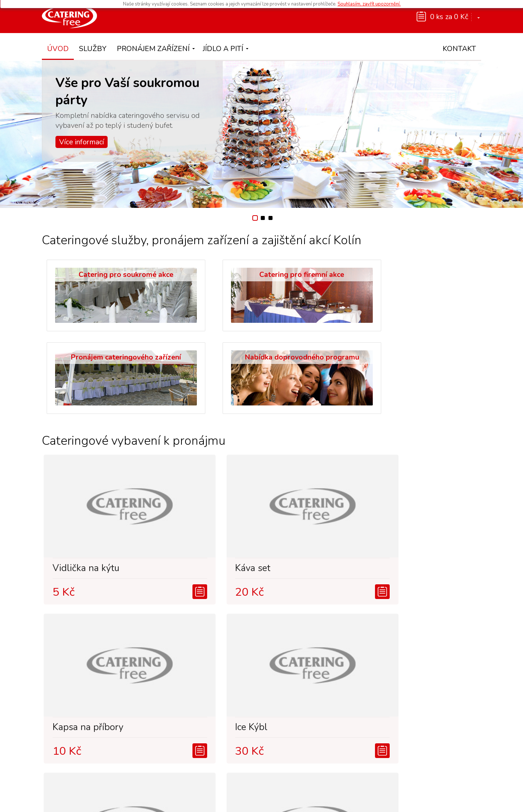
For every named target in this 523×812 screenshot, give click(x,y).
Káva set (177, 479)
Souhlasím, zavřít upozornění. (369, 4)
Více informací (82, 142)
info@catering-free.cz (429, 752)
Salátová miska (191, 638)
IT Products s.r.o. (404, 802)
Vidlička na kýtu (80, 479)
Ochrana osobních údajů (283, 802)
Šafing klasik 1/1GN (426, 638)
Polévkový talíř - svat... (306, 640)
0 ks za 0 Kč (449, 17)
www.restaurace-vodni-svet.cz (303, 772)
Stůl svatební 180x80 (92, 638)
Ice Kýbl (401, 479)
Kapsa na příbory (308, 479)
